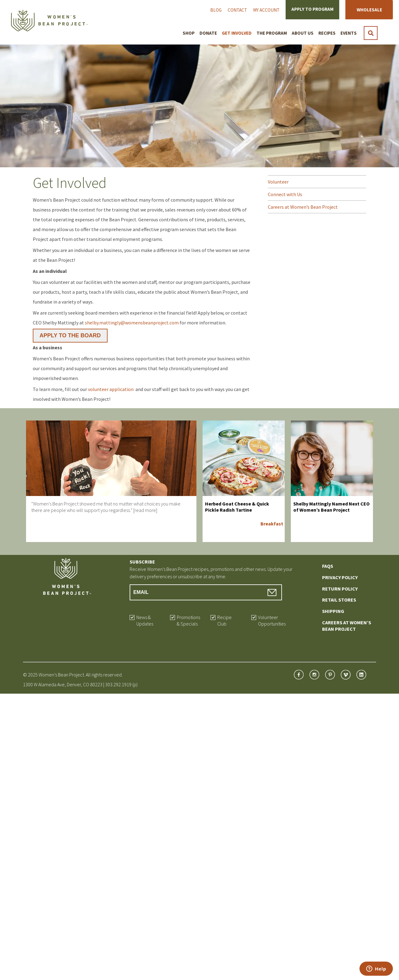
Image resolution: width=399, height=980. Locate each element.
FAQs (328, 566)
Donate (208, 33)
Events (349, 33)
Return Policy (340, 589)
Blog (216, 10)
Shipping (333, 611)
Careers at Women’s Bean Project (303, 207)
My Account (266, 10)
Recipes (327, 33)
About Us (303, 33)
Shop (189, 33)
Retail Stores (339, 600)
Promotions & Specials (188, 620)
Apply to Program (312, 9)
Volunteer (278, 182)
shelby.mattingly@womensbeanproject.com (132, 323)
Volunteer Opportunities (272, 620)
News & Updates (145, 620)
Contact (237, 10)
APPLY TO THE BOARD (70, 335)
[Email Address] (206, 592)
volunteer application (111, 389)
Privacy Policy (340, 577)
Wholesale (369, 10)
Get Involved (237, 33)
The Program (272, 33)
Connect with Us (285, 194)
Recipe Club (224, 620)
